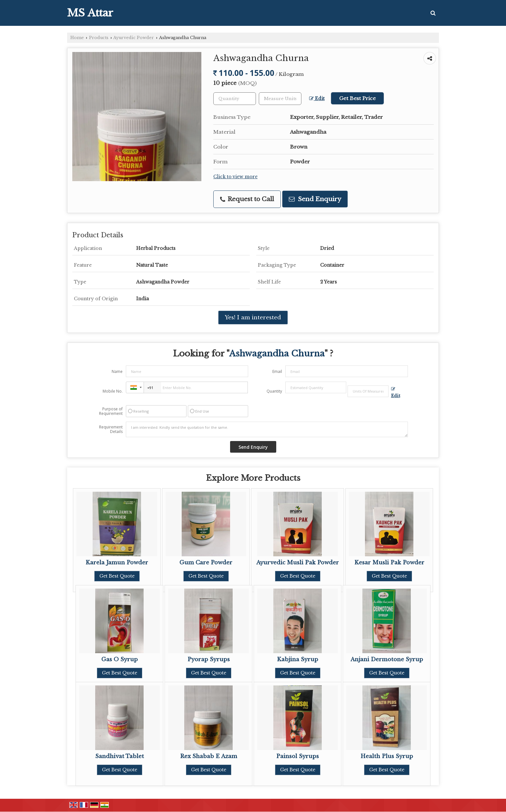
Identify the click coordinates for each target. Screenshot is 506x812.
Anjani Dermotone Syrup (387, 659)
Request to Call (247, 199)
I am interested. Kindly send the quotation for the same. (267, 429)
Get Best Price (357, 98)
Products (99, 38)
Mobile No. (113, 391)
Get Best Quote (117, 576)
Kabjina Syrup (298, 659)
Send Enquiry (315, 199)
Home (77, 38)
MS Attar (90, 13)
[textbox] (280, 99)
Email (277, 371)
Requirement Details (111, 429)
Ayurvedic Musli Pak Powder (298, 563)
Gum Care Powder (206, 563)
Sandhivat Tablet (120, 756)
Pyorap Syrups (209, 659)
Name (117, 371)
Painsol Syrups (298, 756)
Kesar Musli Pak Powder (389, 563)
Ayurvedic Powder (134, 38)
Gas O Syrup (120, 659)
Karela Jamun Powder (117, 563)
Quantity (274, 391)
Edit (317, 99)
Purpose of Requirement (111, 411)
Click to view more (235, 177)
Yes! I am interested (253, 318)
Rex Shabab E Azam (209, 756)
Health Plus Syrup (387, 756)
